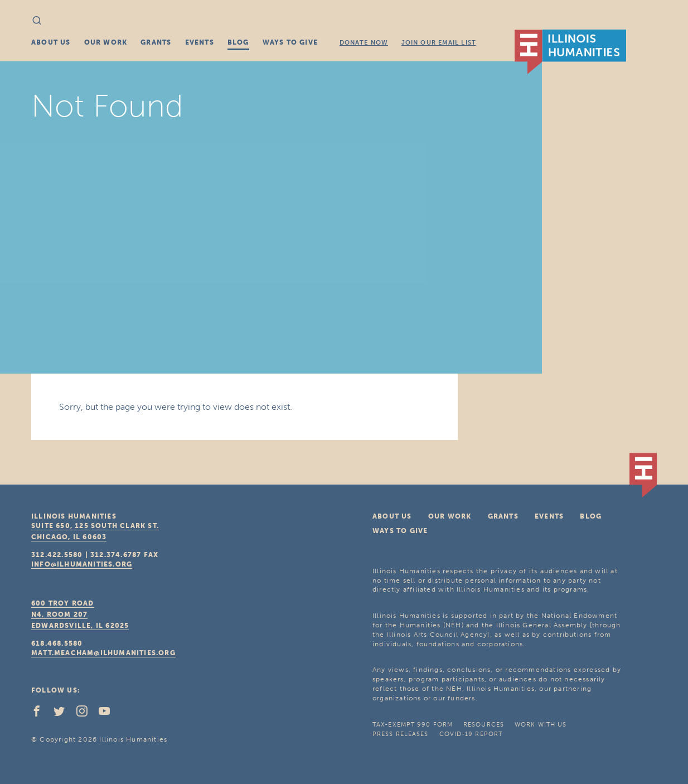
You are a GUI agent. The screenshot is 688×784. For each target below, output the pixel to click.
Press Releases (400, 734)
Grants (156, 42)
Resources (484, 725)
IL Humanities (570, 52)
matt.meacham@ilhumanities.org (103, 653)
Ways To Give (290, 42)
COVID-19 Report (471, 734)
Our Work (106, 42)
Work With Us (541, 725)
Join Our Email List (439, 43)
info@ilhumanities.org (82, 564)
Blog (238, 42)
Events (200, 42)
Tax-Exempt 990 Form (413, 725)
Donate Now (364, 43)
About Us (51, 42)
